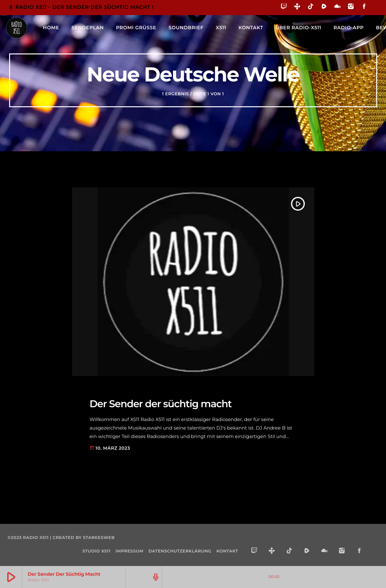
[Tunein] (297, 7)
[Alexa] (374, 11)
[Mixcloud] (337, 7)
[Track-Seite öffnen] (155, 577)
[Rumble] (324, 7)
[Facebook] (364, 7)
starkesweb (99, 538)
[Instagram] (351, 7)
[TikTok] (311, 7)
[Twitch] (284, 7)
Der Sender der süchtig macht (161, 404)
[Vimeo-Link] (16, 28)
